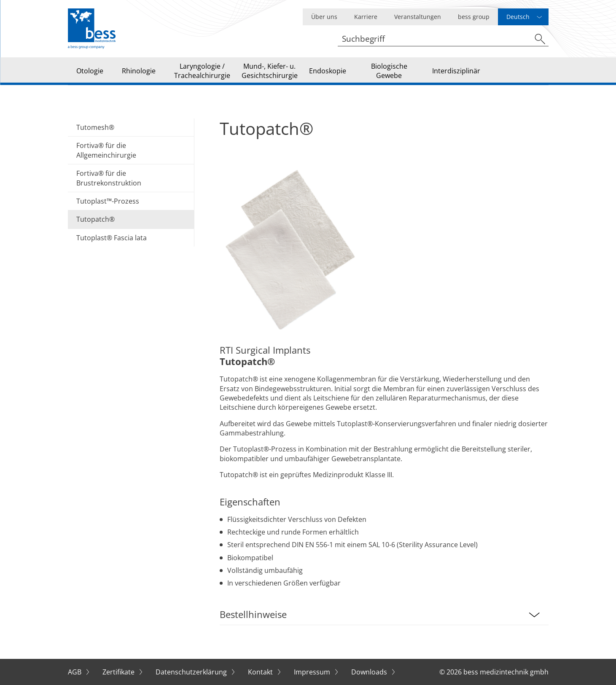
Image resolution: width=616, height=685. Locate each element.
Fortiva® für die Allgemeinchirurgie (106, 150)
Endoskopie (328, 71)
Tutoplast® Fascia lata (112, 238)
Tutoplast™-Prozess (108, 201)
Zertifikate (119, 672)
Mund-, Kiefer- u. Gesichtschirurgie (270, 71)
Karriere (366, 17)
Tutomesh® (95, 127)
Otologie (90, 71)
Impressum (313, 672)
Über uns (324, 17)
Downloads (370, 672)
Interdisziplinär (456, 71)
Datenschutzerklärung (192, 672)
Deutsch (518, 17)
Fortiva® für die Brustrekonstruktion (109, 178)
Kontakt (261, 672)
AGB (75, 672)
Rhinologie (139, 71)
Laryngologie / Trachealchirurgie (202, 71)
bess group (474, 17)
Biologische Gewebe (389, 71)
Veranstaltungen (418, 17)
